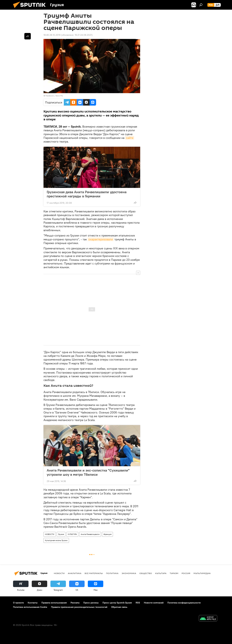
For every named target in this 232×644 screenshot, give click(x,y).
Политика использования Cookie (30, 607)
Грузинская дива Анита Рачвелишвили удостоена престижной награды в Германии (87, 194)
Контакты (33, 603)
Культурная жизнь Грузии (56, 540)
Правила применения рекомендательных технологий (79, 607)
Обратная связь (119, 607)
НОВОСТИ (50, 534)
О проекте (18, 603)
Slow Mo (59, 96)
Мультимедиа (202, 573)
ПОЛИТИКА (112, 573)
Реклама (75, 603)
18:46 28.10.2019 (52, 35)
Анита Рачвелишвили (90, 534)
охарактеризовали (101, 239)
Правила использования (54, 603)
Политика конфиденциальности (184, 603)
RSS (138, 603)
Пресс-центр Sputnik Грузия (117, 603)
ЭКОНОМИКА (129, 573)
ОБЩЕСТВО (146, 573)
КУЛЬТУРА (72, 534)
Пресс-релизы (91, 603)
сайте (130, 138)
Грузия (61, 534)
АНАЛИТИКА (75, 573)
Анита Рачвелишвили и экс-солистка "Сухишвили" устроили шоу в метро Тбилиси (88, 472)
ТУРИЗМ (174, 573)
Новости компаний (154, 603)
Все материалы (94, 573)
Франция (107, 534)
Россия (186, 573)
